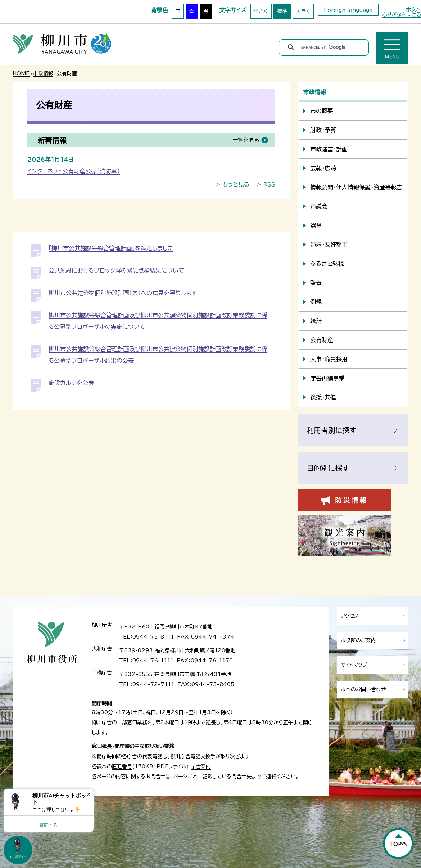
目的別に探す (328, 468)
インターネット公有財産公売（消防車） (73, 171)
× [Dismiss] (89, 794)
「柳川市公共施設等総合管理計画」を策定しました (111, 248)
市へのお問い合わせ (363, 689)
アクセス (350, 616)
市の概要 (322, 111)
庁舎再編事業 (327, 378)
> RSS (266, 184)
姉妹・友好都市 (329, 245)
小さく (261, 11)
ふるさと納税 (327, 264)
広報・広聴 (323, 168)
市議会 (319, 206)
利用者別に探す (331, 430)
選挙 (316, 225)
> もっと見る (233, 184)
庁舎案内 (201, 766)
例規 (316, 302)
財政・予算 (323, 130)
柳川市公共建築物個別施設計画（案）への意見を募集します (123, 293)
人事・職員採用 (329, 359)
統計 (316, 321)
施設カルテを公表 (71, 383)
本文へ (413, 10)
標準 (282, 11)
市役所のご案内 (358, 640)
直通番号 (122, 766)
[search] (325, 48)
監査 (316, 283)
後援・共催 (323, 397)
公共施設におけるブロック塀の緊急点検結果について (116, 270)
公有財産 (322, 340)
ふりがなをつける (402, 14)
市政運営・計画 (329, 149)
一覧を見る (246, 140)
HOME (21, 73)
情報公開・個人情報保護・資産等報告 (356, 187)
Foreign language (348, 10)
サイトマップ (354, 665)
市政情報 (43, 73)
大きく (303, 11)
